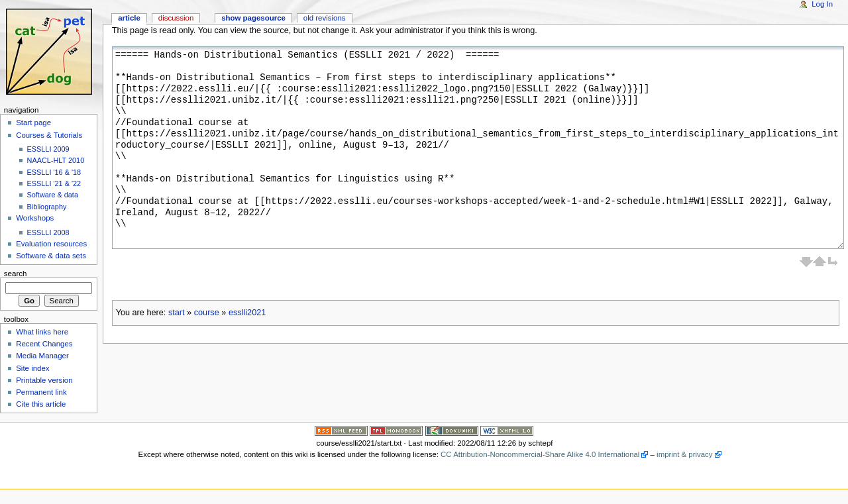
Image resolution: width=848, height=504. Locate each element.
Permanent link (41, 392)
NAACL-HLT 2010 (56, 160)
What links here (42, 332)
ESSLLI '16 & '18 (54, 172)
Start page (33, 123)
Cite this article (41, 404)
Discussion (176, 18)
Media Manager (42, 356)
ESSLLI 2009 (48, 149)
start (177, 313)
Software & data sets (51, 256)
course (207, 313)
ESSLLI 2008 (48, 232)
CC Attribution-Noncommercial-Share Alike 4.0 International (540, 454)
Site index (32, 368)
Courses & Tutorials (49, 135)
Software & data (53, 195)
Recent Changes (44, 344)
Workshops (35, 218)
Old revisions (325, 18)
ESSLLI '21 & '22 (54, 183)
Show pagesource (253, 18)
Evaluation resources (51, 244)
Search (16, 274)
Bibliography (47, 207)
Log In (822, 4)
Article (129, 18)
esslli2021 (247, 313)
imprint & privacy (684, 454)
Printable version (44, 380)
